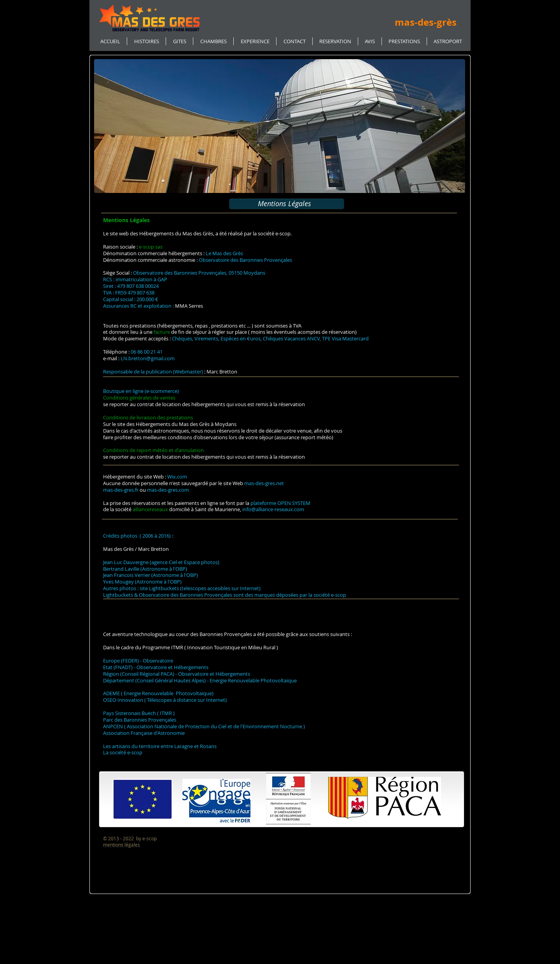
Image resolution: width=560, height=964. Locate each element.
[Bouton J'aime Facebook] (387, 66)
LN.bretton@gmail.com (148, 358)
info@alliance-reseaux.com (273, 509)
